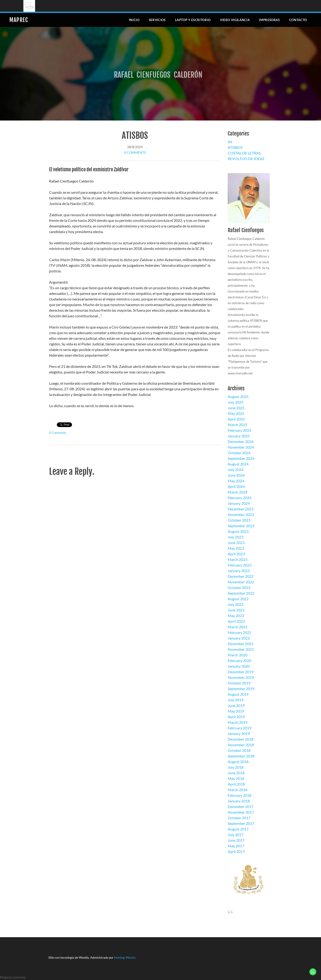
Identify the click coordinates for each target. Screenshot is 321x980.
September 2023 (241, 526)
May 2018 (236, 778)
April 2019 (236, 717)
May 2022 (236, 616)
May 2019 (236, 711)
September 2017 (241, 823)
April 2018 (236, 784)
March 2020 (238, 655)
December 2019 (241, 672)
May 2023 (236, 548)
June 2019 (236, 705)
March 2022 (238, 627)
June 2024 (236, 475)
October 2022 (239, 587)
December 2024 (241, 441)
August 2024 (238, 464)
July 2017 (236, 835)
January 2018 (239, 801)
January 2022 (239, 638)
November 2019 (241, 677)
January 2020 (239, 666)
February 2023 (240, 565)
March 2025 (238, 425)
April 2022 (236, 621)
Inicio (134, 20)
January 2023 (239, 571)
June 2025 (236, 408)
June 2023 (236, 543)
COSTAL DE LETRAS (244, 153)
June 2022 (236, 610)
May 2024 (236, 481)
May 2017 (236, 846)
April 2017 (236, 851)
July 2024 (236, 470)
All (230, 142)
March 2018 (238, 790)
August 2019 (238, 694)
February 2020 (240, 660)
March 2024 (238, 492)
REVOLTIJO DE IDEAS (246, 159)
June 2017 (236, 840)
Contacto (298, 20)
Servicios (157, 20)
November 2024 (241, 447)
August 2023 (238, 531)
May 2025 (236, 413)
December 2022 (241, 576)
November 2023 (241, 514)
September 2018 (241, 756)
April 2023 (236, 554)
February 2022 (240, 632)
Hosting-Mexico (125, 958)
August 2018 (238, 762)
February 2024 (240, 498)
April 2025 (236, 419)
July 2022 (236, 604)
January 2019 (239, 733)
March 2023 (238, 559)
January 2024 (239, 503)
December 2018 (241, 739)
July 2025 (236, 402)
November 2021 (241, 649)
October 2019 (239, 683)
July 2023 (236, 537)
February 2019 (240, 728)
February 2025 (240, 430)
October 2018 (239, 750)
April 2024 (236, 486)
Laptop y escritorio (193, 20)
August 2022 (238, 599)
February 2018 (240, 795)
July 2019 (236, 700)
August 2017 (238, 829)
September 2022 (241, 593)
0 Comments (135, 152)
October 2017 (239, 818)
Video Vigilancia (235, 20)
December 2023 (241, 509)
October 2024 (239, 453)
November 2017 (241, 812)
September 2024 (241, 458)
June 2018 (236, 773)
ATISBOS (135, 136)
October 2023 (239, 520)
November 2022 (241, 582)
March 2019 (238, 722)
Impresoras (269, 20)
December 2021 (241, 644)
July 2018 (236, 767)
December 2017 (241, 806)
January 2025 (239, 436)
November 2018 (241, 745)
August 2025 (238, 397)
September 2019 (241, 689)
